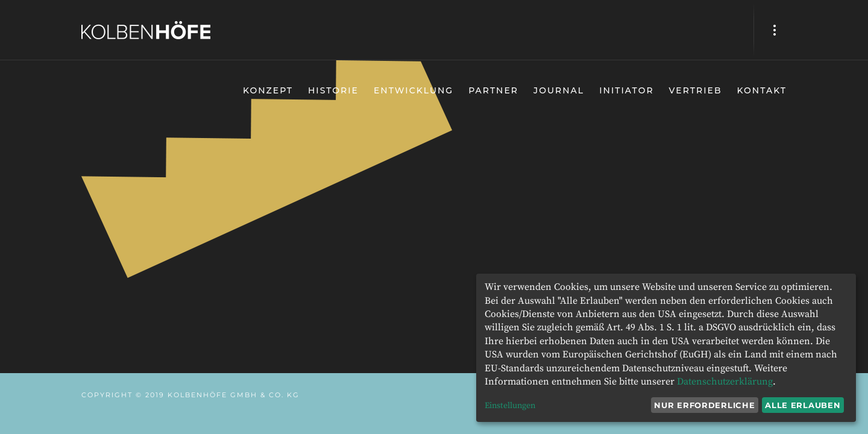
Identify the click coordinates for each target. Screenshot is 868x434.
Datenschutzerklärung (725, 382)
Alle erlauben (803, 405)
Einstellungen (510, 406)
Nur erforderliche (704, 405)
